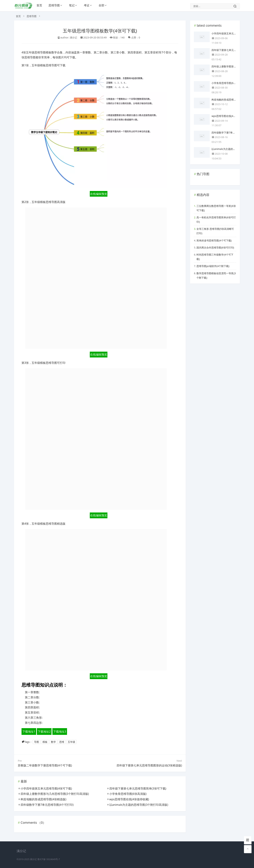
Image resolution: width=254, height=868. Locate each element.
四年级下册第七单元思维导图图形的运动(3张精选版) (149, 765)
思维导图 (54, 5)
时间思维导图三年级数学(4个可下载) (215, 257)
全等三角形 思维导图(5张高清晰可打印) (215, 231)
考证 (87, 5)
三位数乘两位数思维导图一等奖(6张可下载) (216, 208)
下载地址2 (44, 732)
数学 (53, 742)
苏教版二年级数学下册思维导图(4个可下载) (45, 765)
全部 (101, 5)
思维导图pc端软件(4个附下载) (213, 266)
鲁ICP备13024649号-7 (49, 859)
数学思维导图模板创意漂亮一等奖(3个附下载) (216, 275)
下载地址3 (60, 732)
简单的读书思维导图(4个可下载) (214, 240)
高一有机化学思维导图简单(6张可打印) (216, 220)
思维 (62, 742)
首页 (39, 5)
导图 (37, 742)
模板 (45, 742)
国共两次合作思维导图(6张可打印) (215, 248)
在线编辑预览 (99, 194)
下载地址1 (29, 732)
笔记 (72, 5)
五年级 (71, 742)
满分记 (33, 859)
